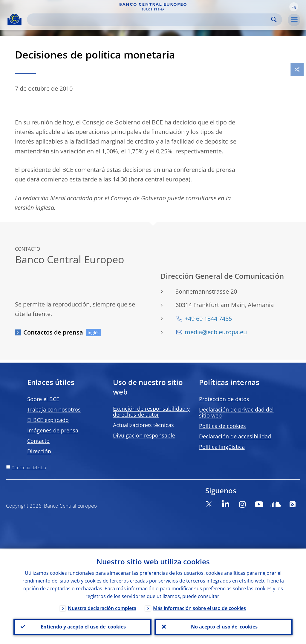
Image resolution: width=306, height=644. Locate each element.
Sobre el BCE (43, 399)
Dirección (39, 451)
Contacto (38, 441)
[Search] (150, 20)
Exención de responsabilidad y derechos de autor (151, 412)
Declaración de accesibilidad (235, 436)
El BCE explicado (48, 420)
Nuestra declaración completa (102, 607)
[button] (294, 7)
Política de (222, 426)
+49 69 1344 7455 (208, 319)
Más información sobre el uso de (199, 607)
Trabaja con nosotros (54, 409)
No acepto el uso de (224, 626)
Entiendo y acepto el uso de (83, 626)
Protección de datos (224, 399)
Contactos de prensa (53, 332)
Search (274, 20)
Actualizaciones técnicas (143, 425)
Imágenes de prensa (53, 430)
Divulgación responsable (144, 435)
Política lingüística (222, 447)
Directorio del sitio (29, 467)
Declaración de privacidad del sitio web (236, 412)
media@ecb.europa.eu (216, 332)
